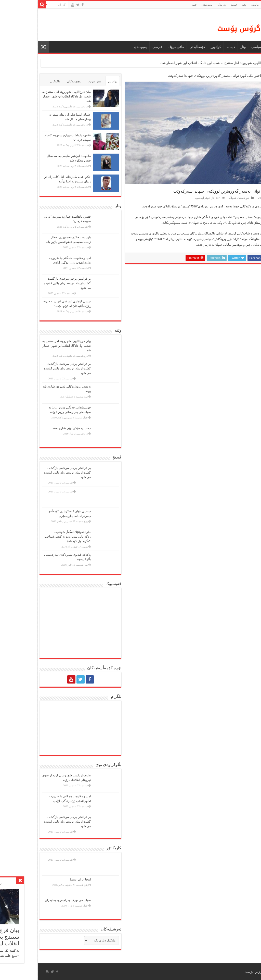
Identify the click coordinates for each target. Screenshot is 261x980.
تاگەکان (18, 81)
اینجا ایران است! (43, 879)
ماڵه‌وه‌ (218, 5)
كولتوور (179, 47)
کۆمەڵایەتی (160, 47)
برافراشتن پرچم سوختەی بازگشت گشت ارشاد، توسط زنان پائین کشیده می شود (30, 283)
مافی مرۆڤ (139, 47)
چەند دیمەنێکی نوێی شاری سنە (35, 428)
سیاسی (220, 47)
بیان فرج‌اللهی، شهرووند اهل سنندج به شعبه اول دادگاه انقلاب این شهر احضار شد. (180, 63)
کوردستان (236, 76)
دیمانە (194, 47)
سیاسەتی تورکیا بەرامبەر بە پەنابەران (31, 900)
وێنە (207, 5)
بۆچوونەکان (37, 81)
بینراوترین (58, 81)
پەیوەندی (170, 5)
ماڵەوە (252, 76)
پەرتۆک (185, 5)
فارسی (120, 47)
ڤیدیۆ (197, 5)
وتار (206, 47)
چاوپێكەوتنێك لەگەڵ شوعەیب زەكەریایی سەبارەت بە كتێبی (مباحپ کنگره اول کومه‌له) (31, 537)
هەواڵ (237, 47)
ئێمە (157, 5)
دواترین (76, 81)
